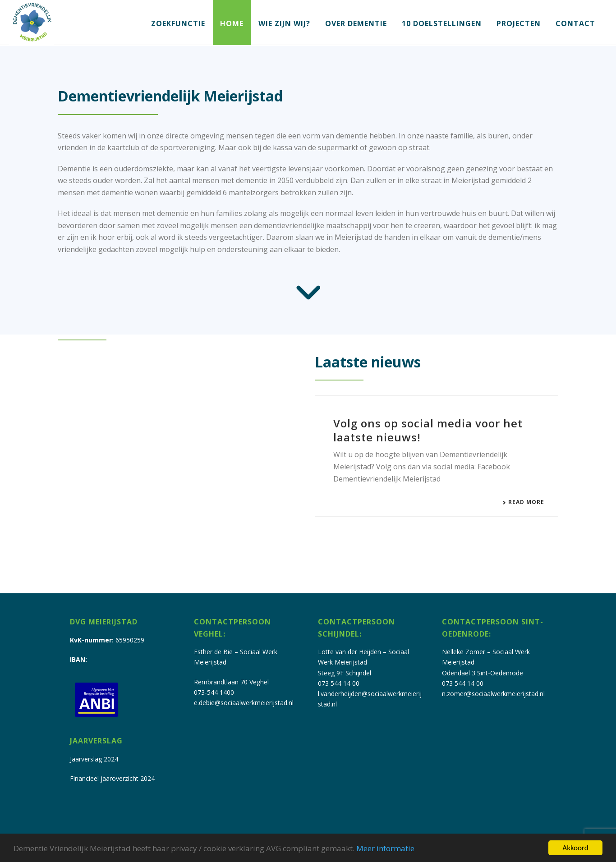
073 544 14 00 (339, 683)
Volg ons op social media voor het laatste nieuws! (428, 430)
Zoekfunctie (178, 23)
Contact (575, 23)
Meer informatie (385, 848)
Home (232, 23)
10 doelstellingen (442, 23)
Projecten (519, 23)
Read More (523, 502)
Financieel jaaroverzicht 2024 (112, 778)
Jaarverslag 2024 (94, 759)
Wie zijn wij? (284, 23)
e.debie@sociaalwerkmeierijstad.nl (244, 703)
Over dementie (356, 23)
